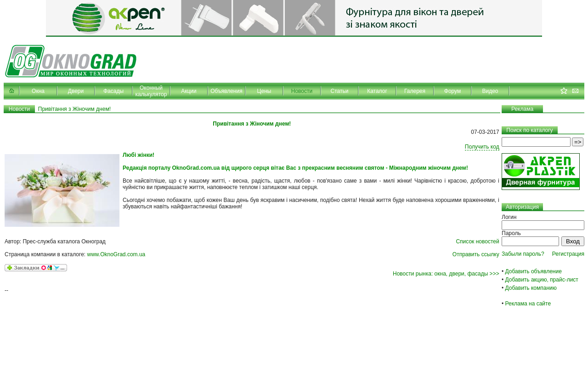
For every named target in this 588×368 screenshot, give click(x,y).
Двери (76, 91)
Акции (189, 91)
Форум (452, 91)
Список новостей (477, 241)
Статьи (340, 91)
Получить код (482, 147)
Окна (38, 91)
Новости (302, 91)
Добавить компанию (531, 288)
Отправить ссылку (476, 254)
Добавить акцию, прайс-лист (542, 280)
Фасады (113, 91)
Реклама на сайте (528, 304)
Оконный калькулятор (151, 91)
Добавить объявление (534, 271)
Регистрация (568, 254)
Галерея (415, 91)
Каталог (377, 91)
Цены (264, 91)
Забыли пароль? (523, 254)
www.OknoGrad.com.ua (116, 254)
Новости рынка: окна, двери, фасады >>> (446, 274)
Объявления (226, 91)
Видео (490, 91)
